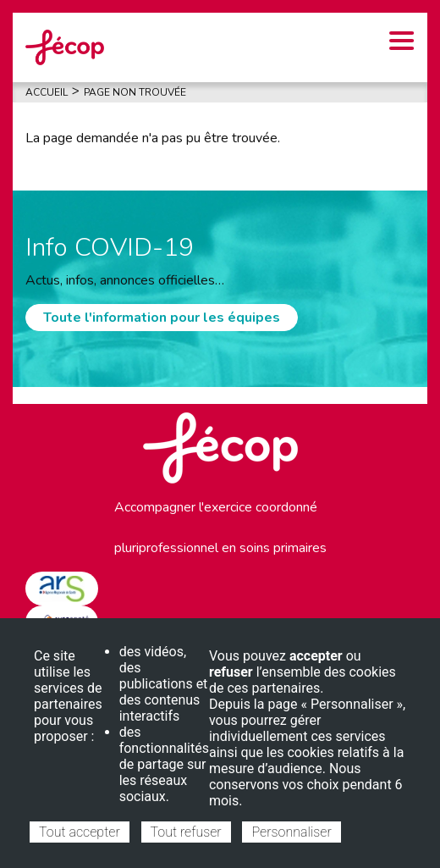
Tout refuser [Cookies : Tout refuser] (186, 832)
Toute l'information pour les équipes (162, 318)
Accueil (47, 92)
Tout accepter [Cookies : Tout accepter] (80, 832)
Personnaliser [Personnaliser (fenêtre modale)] (291, 832)
